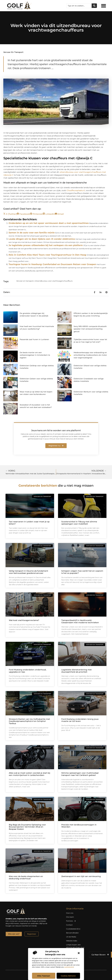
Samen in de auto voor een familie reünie (32, 233)
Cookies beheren (68, 976)
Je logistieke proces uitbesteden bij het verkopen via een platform (46, 245)
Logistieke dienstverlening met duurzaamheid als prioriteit (76, 671)
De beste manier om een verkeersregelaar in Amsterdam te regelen (35, 355)
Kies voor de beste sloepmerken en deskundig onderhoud (26, 877)
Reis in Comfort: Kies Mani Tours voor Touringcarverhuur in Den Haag (47, 255)
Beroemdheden (72, 933)
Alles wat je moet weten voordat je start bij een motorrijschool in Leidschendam (29, 774)
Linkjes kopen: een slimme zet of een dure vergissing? (75, 947)
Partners (71, 921)
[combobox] (79, 6)
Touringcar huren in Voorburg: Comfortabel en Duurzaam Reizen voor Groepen (52, 264)
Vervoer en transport (13, 52)
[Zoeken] (94, 6)
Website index (72, 941)
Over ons (70, 913)
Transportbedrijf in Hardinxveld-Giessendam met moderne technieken (80, 621)
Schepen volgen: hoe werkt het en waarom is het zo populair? (82, 572)
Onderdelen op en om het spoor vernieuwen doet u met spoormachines (49, 223)
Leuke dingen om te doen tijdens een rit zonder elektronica (42, 239)
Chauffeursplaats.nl (76, 190)
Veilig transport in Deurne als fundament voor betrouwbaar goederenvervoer (28, 572)
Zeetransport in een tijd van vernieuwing (81, 876)
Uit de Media (71, 937)
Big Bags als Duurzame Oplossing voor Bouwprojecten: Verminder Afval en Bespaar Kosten (27, 827)
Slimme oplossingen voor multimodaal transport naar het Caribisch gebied (80, 774)
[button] (79, 953)
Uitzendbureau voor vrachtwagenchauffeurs (53, 281)
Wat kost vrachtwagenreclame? (24, 620)
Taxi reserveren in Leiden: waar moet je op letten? (29, 523)
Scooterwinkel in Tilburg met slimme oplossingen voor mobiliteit (79, 523)
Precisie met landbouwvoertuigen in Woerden (79, 826)
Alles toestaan (44, 976)
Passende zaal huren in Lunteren (34, 339)
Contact (69, 925)
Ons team (70, 917)
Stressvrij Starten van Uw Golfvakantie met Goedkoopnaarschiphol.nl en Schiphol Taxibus (29, 721)
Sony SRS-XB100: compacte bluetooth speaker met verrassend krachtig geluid (90, 329)
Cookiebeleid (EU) (73, 929)
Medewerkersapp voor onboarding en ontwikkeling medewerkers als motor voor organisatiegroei (90, 355)
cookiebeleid (69, 967)
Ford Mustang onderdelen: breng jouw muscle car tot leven (80, 720)
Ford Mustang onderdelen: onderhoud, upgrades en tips (28, 671)
